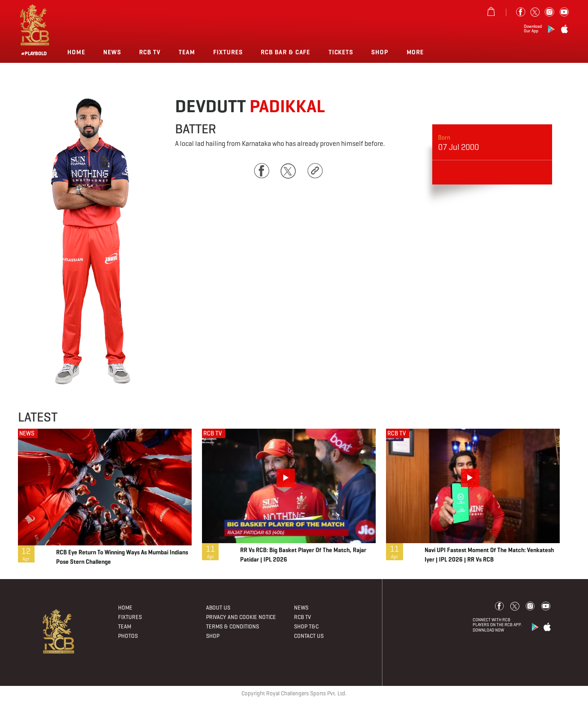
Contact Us (309, 636)
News (112, 52)
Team (187, 52)
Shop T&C (306, 627)
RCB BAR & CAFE (285, 52)
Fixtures (228, 52)
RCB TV (213, 433)
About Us (218, 608)
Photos (128, 636)
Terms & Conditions (233, 627)
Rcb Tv (150, 52)
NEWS (27, 433)
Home (76, 52)
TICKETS (341, 52)
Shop (380, 52)
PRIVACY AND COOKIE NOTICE (241, 617)
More (416, 52)
